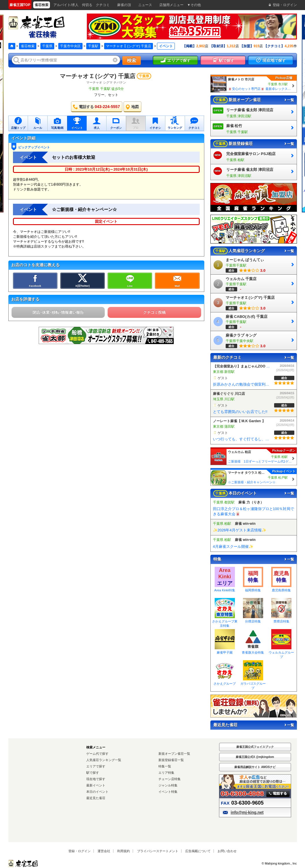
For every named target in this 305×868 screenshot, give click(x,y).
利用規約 (124, 851)
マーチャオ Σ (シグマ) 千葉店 (129, 46)
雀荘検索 (28, 46)
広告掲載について (198, 851)
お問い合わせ (227, 851)
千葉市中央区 (70, 46)
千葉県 (47, 46)
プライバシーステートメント (158, 851)
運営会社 (104, 851)
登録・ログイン (79, 851)
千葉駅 (93, 46)
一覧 (289, 100)
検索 (132, 60)
